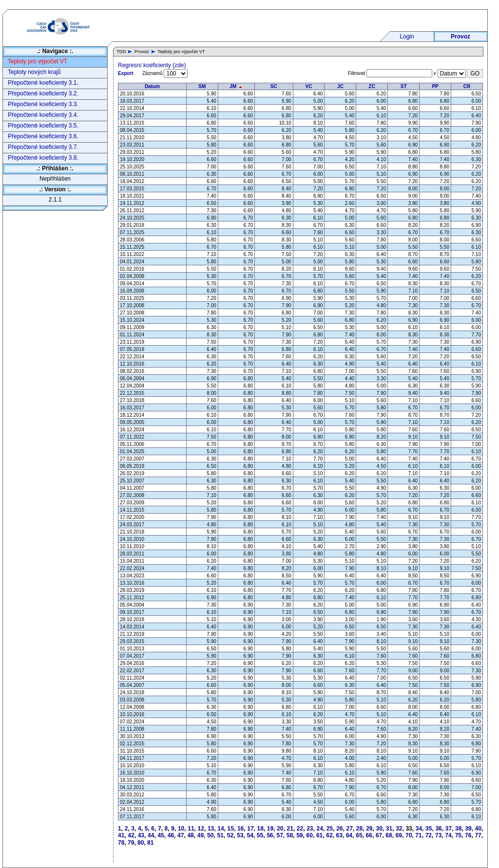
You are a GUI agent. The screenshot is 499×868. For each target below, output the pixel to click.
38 (458, 829)
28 (359, 829)
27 (349, 829)
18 (260, 829)
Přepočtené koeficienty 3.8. (43, 158)
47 (181, 835)
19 (270, 829)
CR (467, 86)
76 (468, 835)
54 (250, 835)
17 (250, 829)
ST (404, 86)
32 (399, 829)
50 (210, 835)
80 (141, 843)
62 (329, 835)
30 (379, 829)
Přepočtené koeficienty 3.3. (43, 104)
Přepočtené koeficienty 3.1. (43, 83)
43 (141, 835)
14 (221, 829)
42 (131, 835)
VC (309, 86)
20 (280, 829)
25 (330, 829)
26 (339, 829)
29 (369, 829)
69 (399, 835)
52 (230, 835)
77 (478, 835)
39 (468, 829)
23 (310, 829)
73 (438, 835)
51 (220, 835)
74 (448, 835)
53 (240, 835)
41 (121, 835)
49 (201, 835)
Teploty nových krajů (34, 72)
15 (231, 829)
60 (310, 835)
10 (181, 829)
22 (300, 829)
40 (478, 829)
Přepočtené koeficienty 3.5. (43, 126)
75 (458, 835)
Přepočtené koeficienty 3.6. (43, 136)
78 (121, 843)
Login (407, 37)
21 (290, 829)
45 (161, 835)
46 (171, 835)
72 (429, 835)
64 (349, 835)
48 (190, 835)
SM (202, 86)
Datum (152, 86)
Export (126, 73)
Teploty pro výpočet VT (38, 61)
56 (270, 835)
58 (290, 835)
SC (274, 86)
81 (150, 843)
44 (151, 835)
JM (236, 86)
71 (418, 835)
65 (359, 835)
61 (319, 835)
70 (409, 835)
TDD (121, 51)
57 (280, 835)
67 (379, 835)
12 (201, 829)
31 (389, 829)
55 (260, 835)
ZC (372, 86)
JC (340, 86)
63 (339, 835)
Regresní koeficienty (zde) (152, 65)
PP (435, 86)
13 (211, 829)
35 (429, 829)
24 (320, 829)
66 (369, 835)
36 (438, 829)
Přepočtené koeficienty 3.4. (43, 115)
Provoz (461, 37)
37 (449, 829)
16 (240, 829)
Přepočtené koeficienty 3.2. (43, 93)
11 (191, 829)
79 (131, 843)
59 (299, 835)
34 (419, 829)
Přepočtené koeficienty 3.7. (43, 147)
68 (389, 835)
